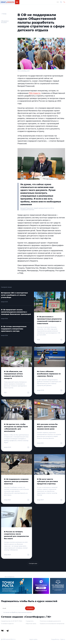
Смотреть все (33, 563)
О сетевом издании (7, 624)
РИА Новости (35, 93)
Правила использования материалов (52, 624)
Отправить (30, 608)
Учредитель (30, 621)
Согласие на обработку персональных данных (17, 612)
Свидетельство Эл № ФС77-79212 (12, 621)
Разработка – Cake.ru (58, 639)
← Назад (4, 14)
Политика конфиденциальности (50, 621)
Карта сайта (33, 639)
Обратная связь (31, 624)
